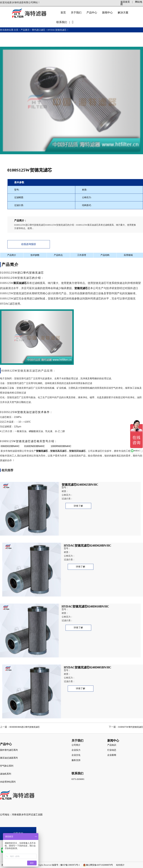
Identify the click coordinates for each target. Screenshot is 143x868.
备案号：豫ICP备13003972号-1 (66, 865)
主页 (16, 30)
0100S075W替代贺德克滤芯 (131, 727)
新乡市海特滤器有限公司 (13, 451)
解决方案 (123, 13)
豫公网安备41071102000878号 (99, 865)
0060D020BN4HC (10, 446)
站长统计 (120, 865)
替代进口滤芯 (39, 30)
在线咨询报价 (29, 244)
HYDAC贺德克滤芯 (57, 30)
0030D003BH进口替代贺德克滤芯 (25, 727)
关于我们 (76, 13)
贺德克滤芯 (100, 283)
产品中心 (92, 13)
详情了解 (78, 506)
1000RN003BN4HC (61, 446)
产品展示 (25, 30)
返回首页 (125, 2)
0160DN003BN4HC (35, 446)
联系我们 (62, 22)
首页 (63, 13)
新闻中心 (107, 13)
